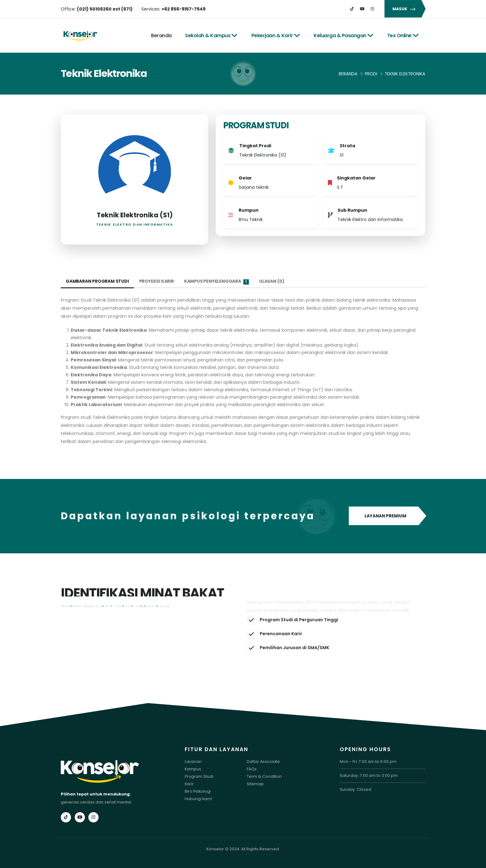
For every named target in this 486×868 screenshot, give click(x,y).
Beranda (161, 35)
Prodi (371, 74)
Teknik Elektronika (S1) (135, 215)
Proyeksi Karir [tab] (157, 281)
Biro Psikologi (198, 791)
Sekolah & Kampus (211, 35)
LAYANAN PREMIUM (387, 516)
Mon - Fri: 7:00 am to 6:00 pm (368, 762)
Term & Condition (264, 776)
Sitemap (255, 784)
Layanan (193, 762)
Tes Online (403, 35)
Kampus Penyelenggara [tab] (217, 281)
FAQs (252, 769)
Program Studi (199, 776)
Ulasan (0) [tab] (272, 281)
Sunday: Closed (356, 789)
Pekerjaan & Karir (276, 35)
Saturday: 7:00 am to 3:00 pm (369, 775)
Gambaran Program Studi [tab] (97, 281)
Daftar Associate (263, 762)
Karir (189, 784)
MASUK (405, 9)
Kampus (193, 769)
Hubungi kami (198, 799)
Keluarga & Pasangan (344, 35)
